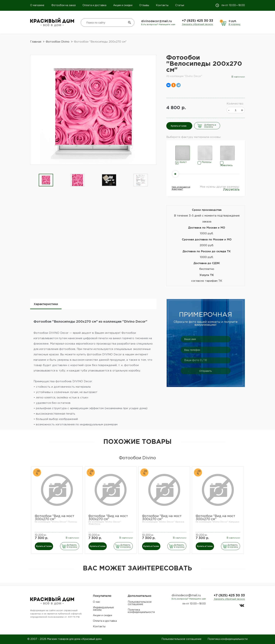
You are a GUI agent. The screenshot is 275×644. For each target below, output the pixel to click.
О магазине (38, 5)
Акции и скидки (123, 5)
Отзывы (144, 5)
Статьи (180, 5)
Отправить (205, 371)
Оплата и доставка (94, 5)
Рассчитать (231, 189)
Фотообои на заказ (64, 5)
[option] (46, 180)
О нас (97, 602)
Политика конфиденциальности (141, 611)
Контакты (162, 5)
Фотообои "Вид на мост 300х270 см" (55, 518)
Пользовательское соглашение (140, 603)
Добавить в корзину (210, 126)
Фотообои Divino (137, 458)
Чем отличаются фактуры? (181, 188)
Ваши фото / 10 (196, 360)
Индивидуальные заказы (103, 609)
